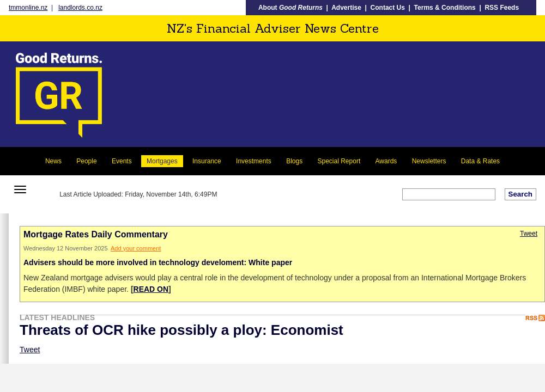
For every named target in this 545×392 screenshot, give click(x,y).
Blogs (294, 161)
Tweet (529, 234)
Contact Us (388, 8)
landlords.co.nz (80, 8)
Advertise (346, 8)
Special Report (339, 161)
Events (122, 161)
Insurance (207, 161)
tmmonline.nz (28, 8)
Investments (254, 161)
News (53, 161)
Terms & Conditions (445, 8)
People (86, 161)
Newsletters (429, 161)
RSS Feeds (502, 8)
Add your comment (136, 248)
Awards (386, 161)
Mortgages (162, 161)
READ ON (151, 289)
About (290, 8)
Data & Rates (480, 161)
